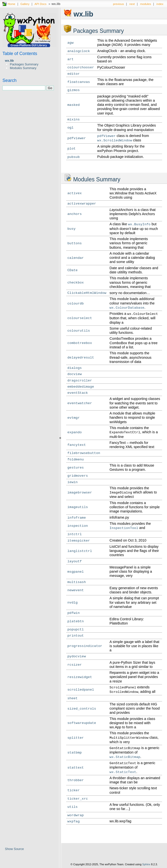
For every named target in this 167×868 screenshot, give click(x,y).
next (132, 4)
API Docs (40, 4)
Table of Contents (20, 54)
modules (146, 4)
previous (119, 4)
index (160, 4)
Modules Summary (23, 68)
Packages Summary (24, 64)
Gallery (25, 4)
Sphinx (146, 864)
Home (11, 4)
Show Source (14, 849)
